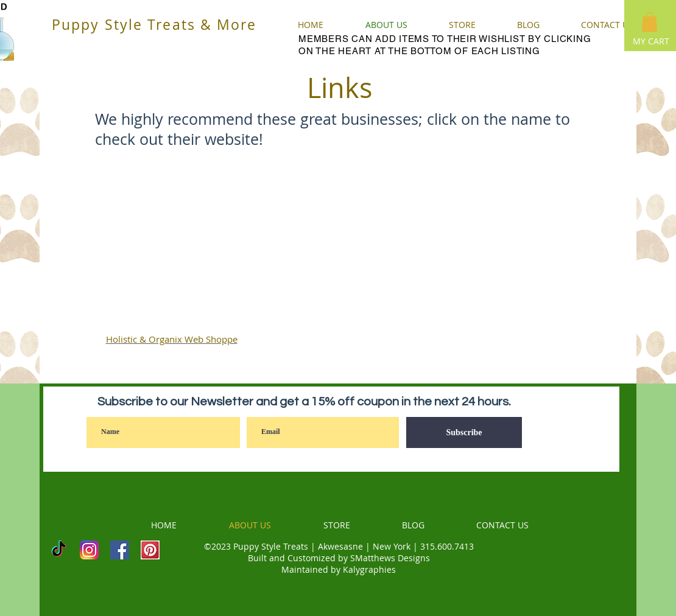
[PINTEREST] (150, 550)
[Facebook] (120, 550)
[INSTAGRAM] (89, 550)
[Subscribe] (464, 432)
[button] (650, 22)
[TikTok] (59, 550)
